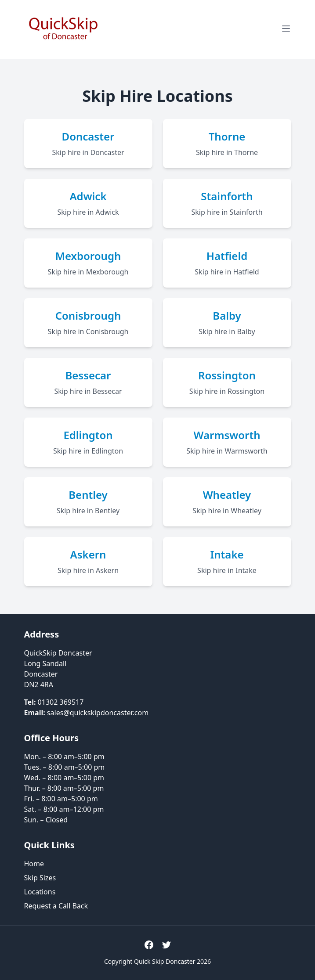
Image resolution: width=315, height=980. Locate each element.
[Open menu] (286, 29)
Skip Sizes (40, 878)
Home (34, 864)
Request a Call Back (56, 906)
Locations (40, 892)
